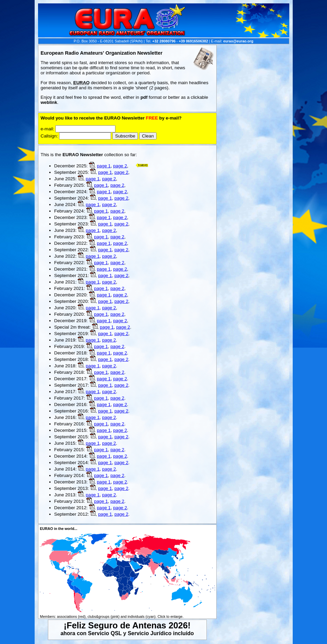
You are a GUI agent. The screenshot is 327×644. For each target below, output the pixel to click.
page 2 (120, 166)
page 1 (104, 166)
